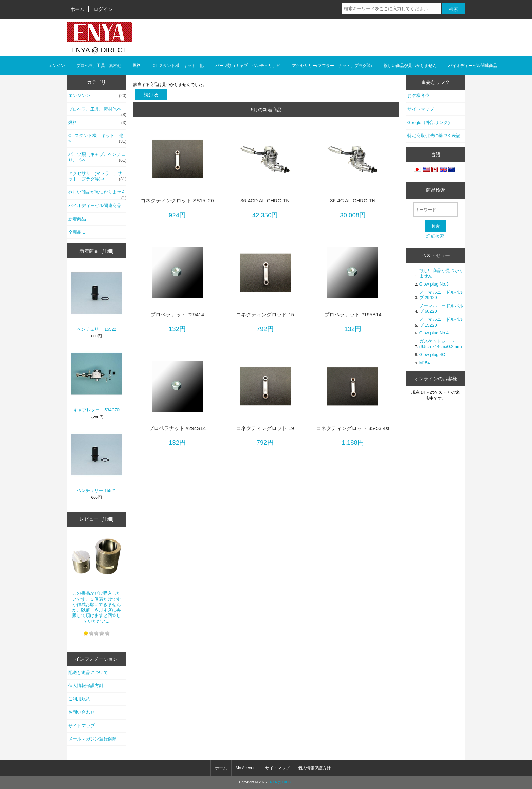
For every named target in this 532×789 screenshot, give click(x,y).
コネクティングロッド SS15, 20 (177, 201)
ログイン (103, 9)
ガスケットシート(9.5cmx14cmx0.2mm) (441, 344)
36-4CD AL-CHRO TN (265, 201)
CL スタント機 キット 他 (178, 66)
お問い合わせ (81, 712)
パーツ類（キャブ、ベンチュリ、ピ (248, 66)
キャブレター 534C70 (96, 380)
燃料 (137, 66)
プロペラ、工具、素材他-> (97, 111)
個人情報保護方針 (86, 686)
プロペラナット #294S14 (177, 428)
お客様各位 (418, 96)
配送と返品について (88, 672)
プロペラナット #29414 (177, 315)
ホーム (77, 9)
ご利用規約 (79, 699)
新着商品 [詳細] (96, 251)
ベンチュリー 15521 (96, 461)
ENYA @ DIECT (280, 782)
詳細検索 (435, 236)
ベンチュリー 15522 (96, 300)
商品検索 (436, 190)
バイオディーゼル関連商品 (473, 66)
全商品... (77, 232)
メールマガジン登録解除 (93, 739)
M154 (425, 363)
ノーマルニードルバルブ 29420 (441, 295)
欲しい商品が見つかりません (410, 66)
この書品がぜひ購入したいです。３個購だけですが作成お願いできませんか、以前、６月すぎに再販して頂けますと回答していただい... (96, 577)
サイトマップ (81, 726)
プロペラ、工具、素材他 (99, 66)
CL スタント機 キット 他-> (97, 139)
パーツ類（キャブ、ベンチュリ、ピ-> (97, 157)
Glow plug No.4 (434, 333)
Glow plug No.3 (434, 284)
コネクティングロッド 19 (265, 428)
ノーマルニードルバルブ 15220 (441, 322)
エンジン (57, 66)
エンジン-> (97, 96)
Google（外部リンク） (430, 122)
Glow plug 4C (432, 355)
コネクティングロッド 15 (265, 315)
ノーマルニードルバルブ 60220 (441, 308)
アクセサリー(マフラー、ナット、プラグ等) (332, 66)
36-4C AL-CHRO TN (353, 201)
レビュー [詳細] (96, 519)
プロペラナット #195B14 (353, 315)
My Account (246, 768)
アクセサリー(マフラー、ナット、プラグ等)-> (97, 176)
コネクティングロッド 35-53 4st (353, 428)
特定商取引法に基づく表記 (434, 136)
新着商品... (79, 219)
